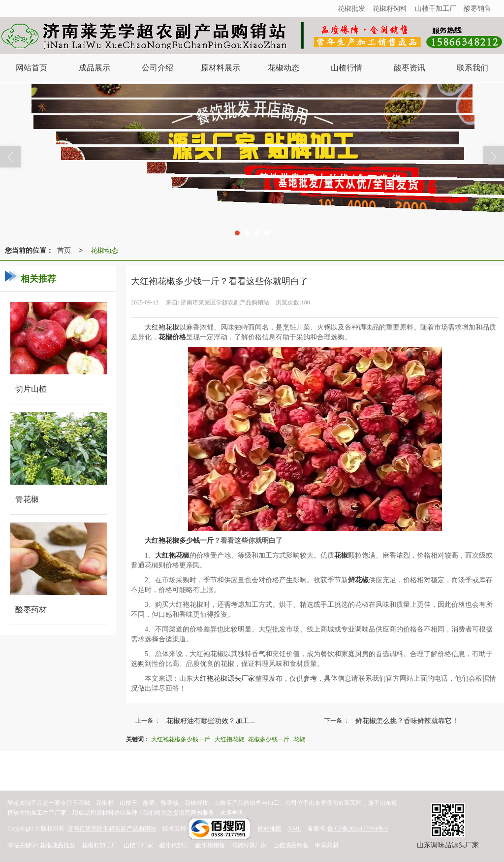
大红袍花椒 (162, 327)
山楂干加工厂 (436, 8)
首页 (64, 250)
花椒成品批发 (58, 845)
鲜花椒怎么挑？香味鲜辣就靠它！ (407, 721)
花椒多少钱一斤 (269, 739)
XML (295, 829)
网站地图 (270, 829)
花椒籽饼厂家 (249, 845)
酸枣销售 (477, 8)
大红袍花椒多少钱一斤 (181, 739)
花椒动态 (104, 250)
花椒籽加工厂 (99, 845)
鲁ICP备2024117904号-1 (358, 829)
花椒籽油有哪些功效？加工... (211, 721)
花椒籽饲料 (390, 8)
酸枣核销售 (210, 845)
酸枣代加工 (174, 845)
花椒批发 (351, 8)
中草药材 (327, 845)
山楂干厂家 (138, 845)
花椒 (299, 739)
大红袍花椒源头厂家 (224, 679)
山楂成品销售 (291, 845)
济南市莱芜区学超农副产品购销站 (112, 829)
